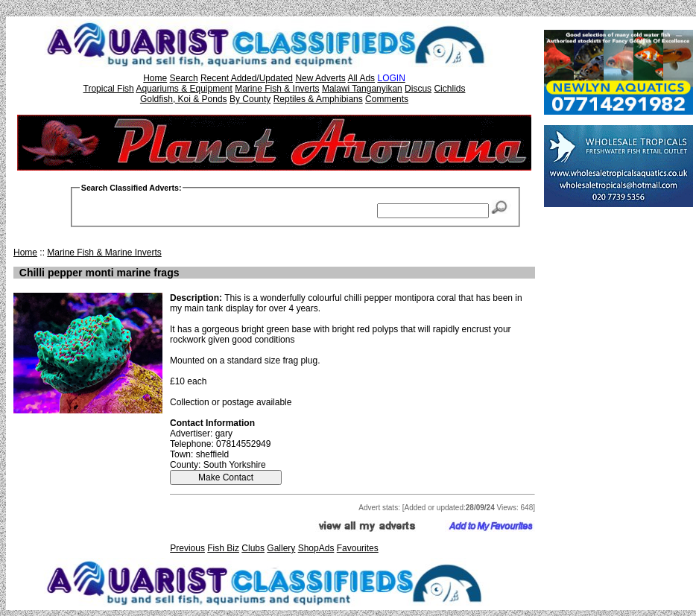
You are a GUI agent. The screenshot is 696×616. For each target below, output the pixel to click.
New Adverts (320, 78)
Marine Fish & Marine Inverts (104, 253)
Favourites (358, 548)
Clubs (253, 548)
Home (155, 78)
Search (184, 78)
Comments (387, 99)
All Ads (361, 78)
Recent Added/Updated (247, 78)
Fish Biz (223, 548)
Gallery (281, 548)
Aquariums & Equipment (184, 89)
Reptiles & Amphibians (318, 99)
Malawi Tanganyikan (362, 89)
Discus (418, 89)
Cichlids (449, 89)
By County (250, 99)
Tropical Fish (109, 89)
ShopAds (316, 548)
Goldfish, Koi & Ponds (184, 99)
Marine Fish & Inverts (277, 89)
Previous (187, 548)
